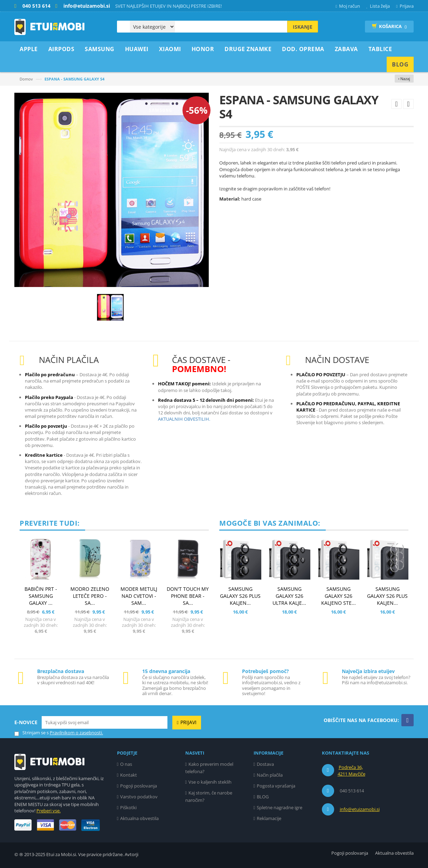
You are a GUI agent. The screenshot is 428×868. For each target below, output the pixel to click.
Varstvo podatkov (139, 797)
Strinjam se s (32, 733)
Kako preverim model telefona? (209, 768)
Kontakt (129, 775)
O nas (126, 764)
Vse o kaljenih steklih (210, 782)
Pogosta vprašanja (276, 786)
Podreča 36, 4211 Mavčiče (351, 771)
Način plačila (270, 775)
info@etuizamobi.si (360, 809)
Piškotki (128, 807)
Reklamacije (269, 818)
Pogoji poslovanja (139, 786)
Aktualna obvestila (139, 818)
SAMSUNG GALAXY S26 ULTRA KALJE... (289, 596)
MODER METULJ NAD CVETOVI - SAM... (139, 596)
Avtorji (132, 854)
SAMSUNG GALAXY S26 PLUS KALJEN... (240, 596)
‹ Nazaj (404, 79)
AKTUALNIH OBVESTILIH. (184, 419)
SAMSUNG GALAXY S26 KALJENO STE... (339, 596)
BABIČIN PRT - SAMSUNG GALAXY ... (41, 596)
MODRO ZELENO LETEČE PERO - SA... (90, 596)
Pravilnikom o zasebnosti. (76, 733)
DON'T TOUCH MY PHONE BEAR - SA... (188, 596)
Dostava (265, 764)
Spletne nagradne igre (279, 807)
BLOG (263, 797)
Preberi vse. (49, 811)
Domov (26, 79)
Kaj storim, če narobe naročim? (209, 796)
